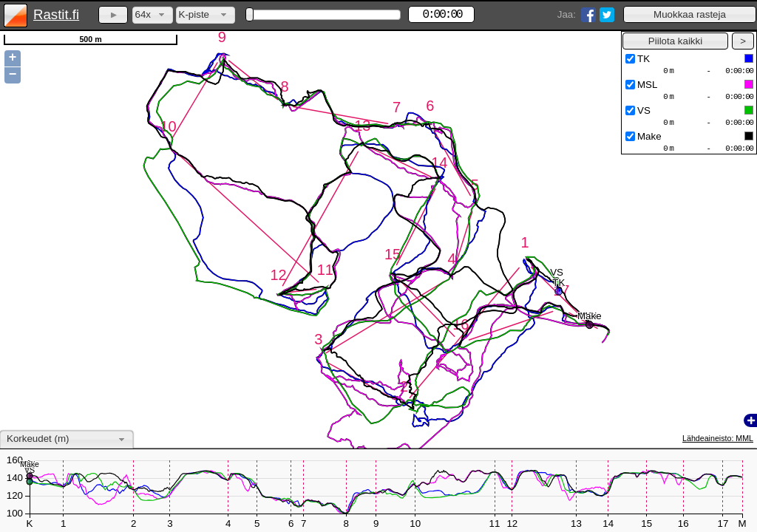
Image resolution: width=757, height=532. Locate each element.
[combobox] (153, 15)
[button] (690, 14)
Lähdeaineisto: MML (718, 438)
